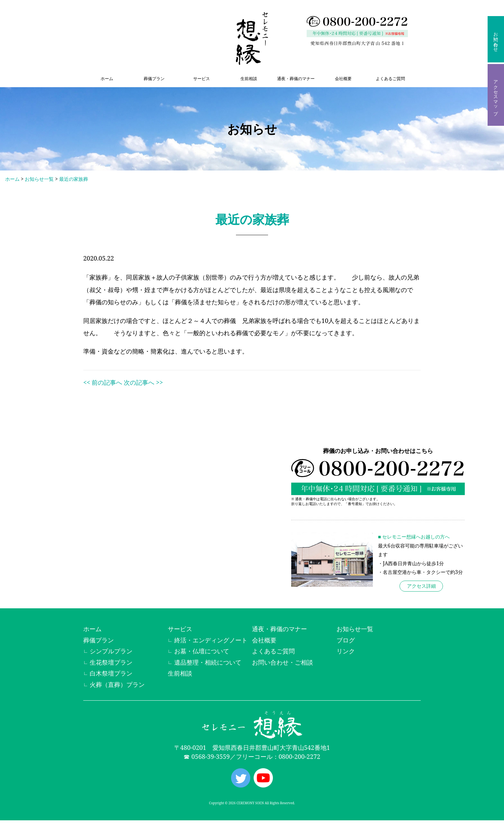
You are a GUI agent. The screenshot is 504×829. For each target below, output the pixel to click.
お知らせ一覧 (39, 179)
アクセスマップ (496, 95)
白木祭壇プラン (111, 673)
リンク (346, 651)
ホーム (107, 78)
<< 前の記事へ (103, 382)
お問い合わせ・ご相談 (283, 662)
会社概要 (343, 78)
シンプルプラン (111, 651)
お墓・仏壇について (202, 651)
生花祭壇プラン (111, 662)
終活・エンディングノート (211, 640)
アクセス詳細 (421, 586)
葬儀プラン (154, 78)
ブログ (346, 640)
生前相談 (249, 78)
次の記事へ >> (143, 382)
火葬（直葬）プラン (117, 684)
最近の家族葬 (74, 179)
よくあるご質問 (390, 78)
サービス (202, 78)
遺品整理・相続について (208, 662)
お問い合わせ (496, 39)
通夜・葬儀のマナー (296, 78)
